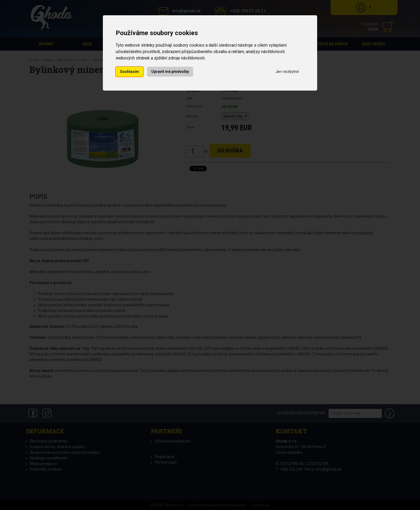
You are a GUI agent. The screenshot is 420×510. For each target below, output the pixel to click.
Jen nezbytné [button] (287, 72)
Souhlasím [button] (130, 72)
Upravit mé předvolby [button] (170, 72)
